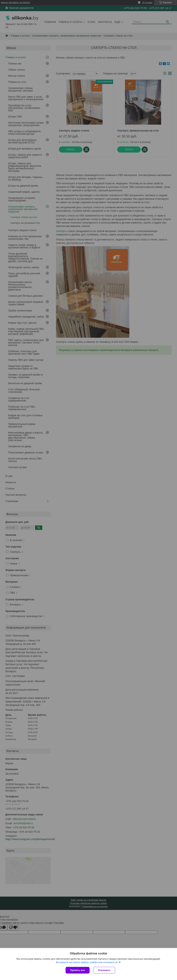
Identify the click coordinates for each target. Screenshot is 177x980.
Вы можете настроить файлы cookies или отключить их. (87, 962)
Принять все (78, 970)
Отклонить (104, 970)
